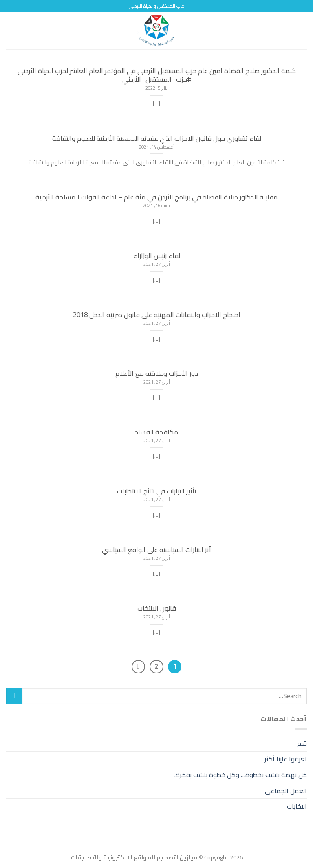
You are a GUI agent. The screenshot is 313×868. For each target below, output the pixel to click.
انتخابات (297, 806)
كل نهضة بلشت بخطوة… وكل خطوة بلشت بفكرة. (241, 775)
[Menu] (302, 31)
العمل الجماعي (286, 791)
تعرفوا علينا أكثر (286, 759)
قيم (302, 743)
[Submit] (14, 696)
